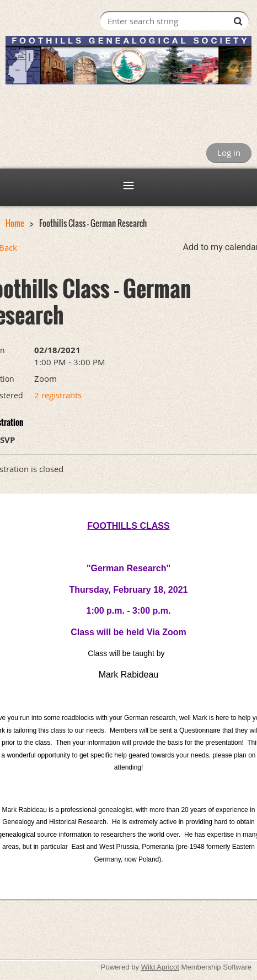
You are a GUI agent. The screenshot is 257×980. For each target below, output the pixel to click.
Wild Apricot (160, 967)
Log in (229, 153)
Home (15, 223)
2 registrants (58, 395)
